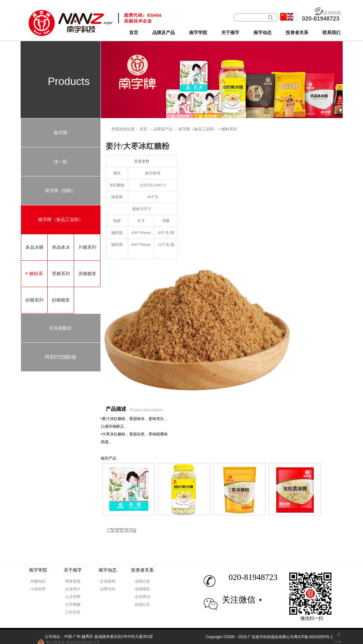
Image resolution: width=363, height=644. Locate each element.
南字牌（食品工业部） (198, 129)
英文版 (290, 17)
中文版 (283, 17)
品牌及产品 (163, 129)
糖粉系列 (229, 129)
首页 (134, 33)
